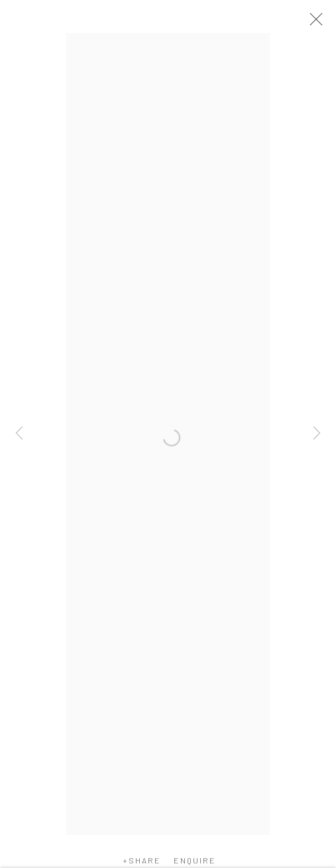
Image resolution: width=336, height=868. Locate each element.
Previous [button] (19, 434)
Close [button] (313, 23)
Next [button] (317, 434)
